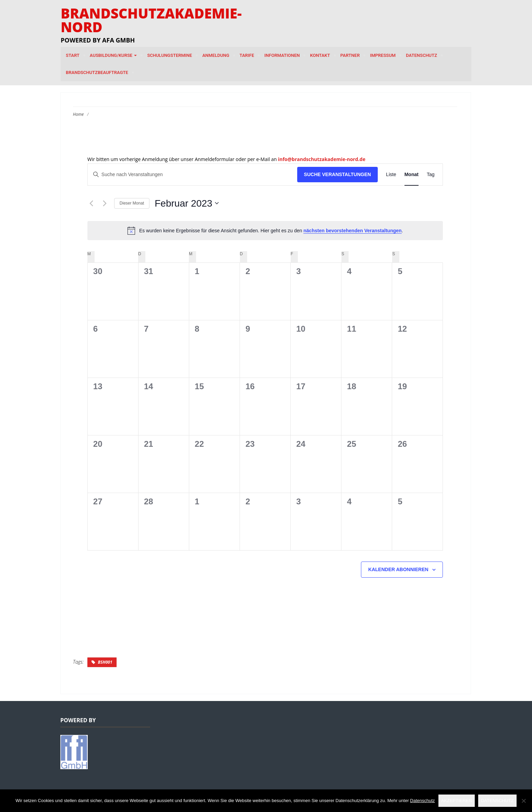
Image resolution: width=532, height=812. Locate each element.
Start (73, 55)
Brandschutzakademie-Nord (151, 20)
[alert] (265, 231)
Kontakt (320, 55)
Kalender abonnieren (398, 569)
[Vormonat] (92, 203)
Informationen (282, 55)
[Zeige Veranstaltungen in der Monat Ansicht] (412, 175)
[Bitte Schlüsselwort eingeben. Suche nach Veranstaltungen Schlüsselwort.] (192, 175)
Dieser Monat (132, 203)
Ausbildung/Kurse (113, 55)
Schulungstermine (170, 55)
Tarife (247, 55)
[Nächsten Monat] (105, 203)
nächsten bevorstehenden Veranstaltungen (352, 231)
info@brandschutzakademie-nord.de (322, 159)
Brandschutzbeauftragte (97, 72)
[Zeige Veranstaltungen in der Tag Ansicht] (431, 175)
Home (78, 114)
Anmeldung (216, 55)
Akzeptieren (457, 801)
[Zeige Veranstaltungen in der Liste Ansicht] (391, 175)
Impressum (383, 55)
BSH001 (105, 662)
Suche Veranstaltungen (338, 174)
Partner (350, 55)
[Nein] (523, 801)
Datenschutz (421, 55)
